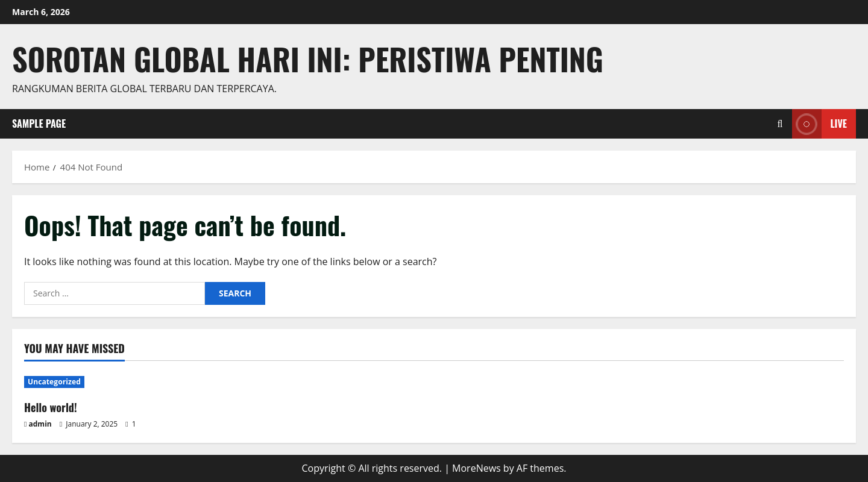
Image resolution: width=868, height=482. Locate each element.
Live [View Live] (819, 124)
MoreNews (476, 468)
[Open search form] (780, 124)
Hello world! (51, 407)
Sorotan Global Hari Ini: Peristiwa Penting (308, 58)
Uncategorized (54, 382)
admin (40, 424)
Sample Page (39, 124)
